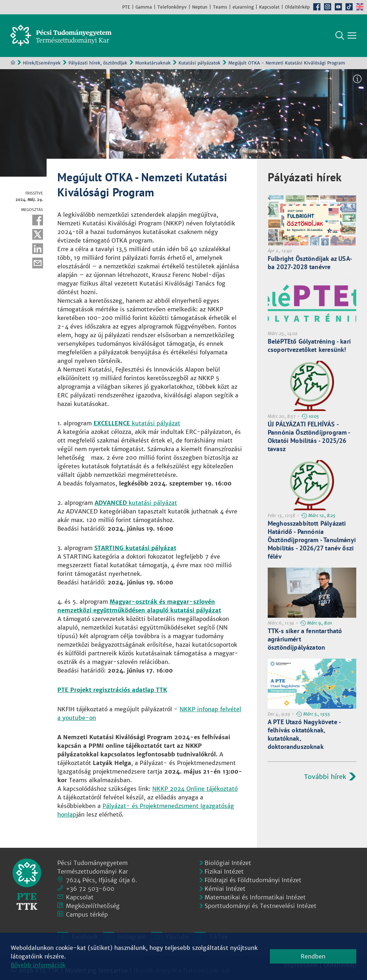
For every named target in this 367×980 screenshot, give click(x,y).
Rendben (313, 956)
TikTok (349, 7)
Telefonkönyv (172, 7)
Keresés (340, 36)
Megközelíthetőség (93, 906)
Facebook (317, 7)
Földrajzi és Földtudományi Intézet (253, 880)
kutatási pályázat (137, 424)
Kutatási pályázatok (199, 63)
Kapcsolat (269, 7)
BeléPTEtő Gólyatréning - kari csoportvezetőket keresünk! (309, 346)
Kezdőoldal (13, 63)
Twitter (38, 235)
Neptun (200, 7)
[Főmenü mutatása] (352, 36)
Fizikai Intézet (224, 871)
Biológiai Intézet (228, 863)
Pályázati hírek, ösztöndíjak (98, 63)
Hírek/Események (42, 63)
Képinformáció (357, 79)
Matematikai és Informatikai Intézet (255, 897)
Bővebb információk (38, 965)
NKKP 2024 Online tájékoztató (195, 789)
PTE (126, 7)
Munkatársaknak (153, 63)
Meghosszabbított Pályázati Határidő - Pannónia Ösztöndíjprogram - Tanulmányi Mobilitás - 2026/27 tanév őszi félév (312, 540)
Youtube (338, 7)
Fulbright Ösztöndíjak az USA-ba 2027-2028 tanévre (310, 263)
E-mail (38, 263)
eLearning (243, 7)
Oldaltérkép (297, 7)
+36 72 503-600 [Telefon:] (90, 889)
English (360, 7)
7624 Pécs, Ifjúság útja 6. (102, 880)
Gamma (144, 7)
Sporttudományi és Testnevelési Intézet (261, 906)
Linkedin (38, 249)
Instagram (328, 7)
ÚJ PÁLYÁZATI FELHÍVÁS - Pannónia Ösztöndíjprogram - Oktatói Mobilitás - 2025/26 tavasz (309, 437)
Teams (220, 7)
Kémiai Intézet (225, 889)
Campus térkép (87, 914)
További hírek (325, 777)
